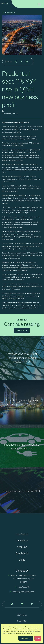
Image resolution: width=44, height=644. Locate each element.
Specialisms (22, 553)
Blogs (22, 560)
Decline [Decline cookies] (38, 638)
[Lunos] (5, 3)
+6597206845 (24, 587)
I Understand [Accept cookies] (24, 638)
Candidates (22, 541)
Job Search (22, 534)
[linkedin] (27, 62)
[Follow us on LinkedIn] (22, 604)
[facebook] (21, 62)
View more (20, 331)
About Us (22, 547)
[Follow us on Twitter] (32, 604)
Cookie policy (30, 634)
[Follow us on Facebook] (12, 604)
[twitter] (16, 62)
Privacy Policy (22, 621)
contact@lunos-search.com (24, 592)
